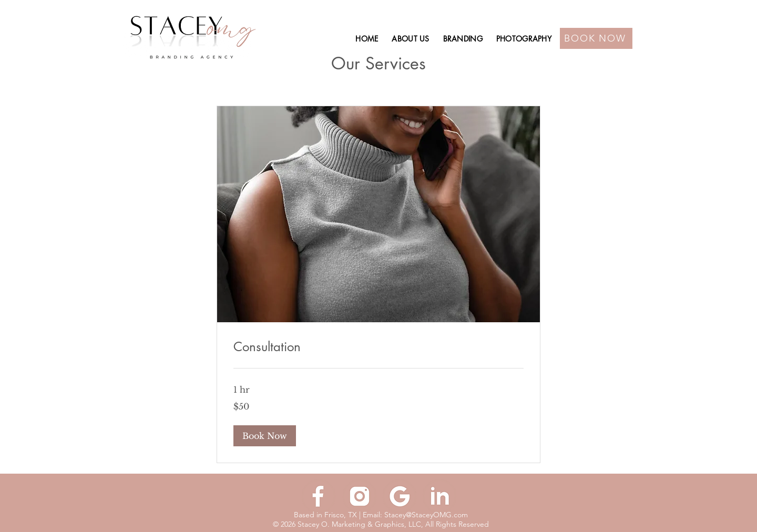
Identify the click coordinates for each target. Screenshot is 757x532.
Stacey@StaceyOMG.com (426, 515)
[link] (378, 347)
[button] (265, 436)
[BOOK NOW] (596, 38)
